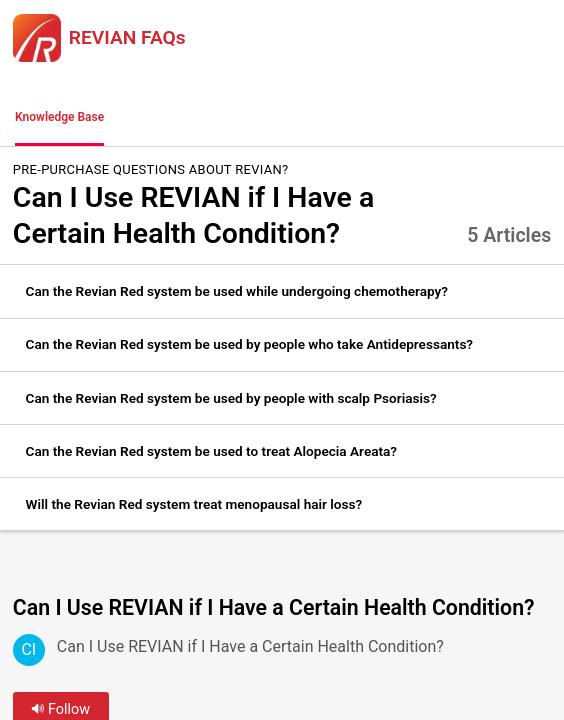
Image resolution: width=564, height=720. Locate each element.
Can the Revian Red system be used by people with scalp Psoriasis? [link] (231, 398)
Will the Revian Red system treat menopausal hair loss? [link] (194, 504)
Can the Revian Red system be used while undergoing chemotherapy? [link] (237, 291)
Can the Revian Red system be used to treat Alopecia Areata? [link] (211, 451)
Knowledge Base (59, 117)
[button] (145, 118)
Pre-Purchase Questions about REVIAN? (151, 169)
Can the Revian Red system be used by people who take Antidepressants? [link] (249, 344)
